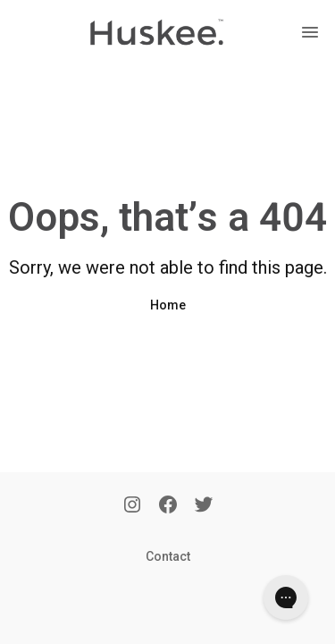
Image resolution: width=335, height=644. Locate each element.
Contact (168, 556)
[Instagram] (132, 506)
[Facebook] (168, 506)
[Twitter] (204, 506)
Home (168, 305)
